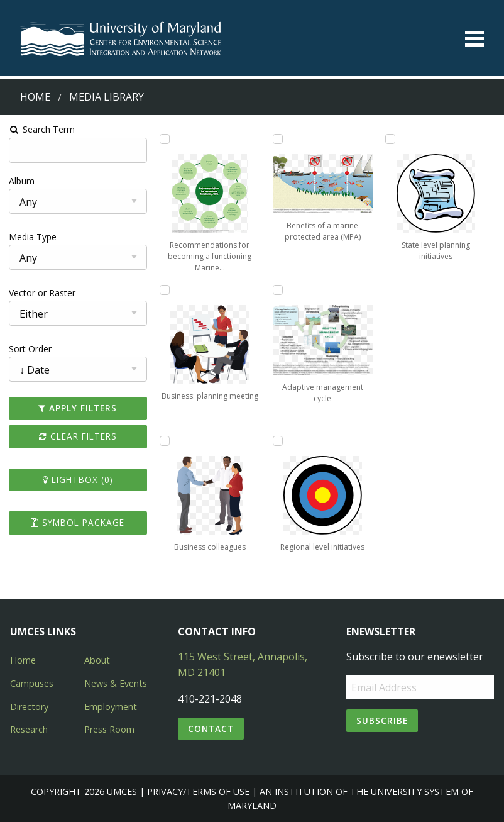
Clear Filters (77, 436)
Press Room (109, 729)
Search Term (41, 129)
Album (21, 181)
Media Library (107, 97)
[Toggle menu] (474, 39)
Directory (29, 707)
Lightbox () (77, 480)
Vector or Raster (41, 293)
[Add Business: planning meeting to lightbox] (164, 290)
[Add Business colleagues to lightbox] (164, 441)
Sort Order (30, 349)
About (97, 660)
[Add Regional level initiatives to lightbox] (278, 441)
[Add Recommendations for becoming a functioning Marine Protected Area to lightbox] (164, 139)
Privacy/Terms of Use (198, 791)
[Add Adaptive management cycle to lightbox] (278, 290)
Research (29, 729)
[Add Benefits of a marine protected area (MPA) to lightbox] (278, 139)
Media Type (32, 237)
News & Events (116, 683)
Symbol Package (77, 522)
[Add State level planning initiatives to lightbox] (391, 139)
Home (35, 97)
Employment (111, 707)
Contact (211, 729)
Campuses (32, 683)
